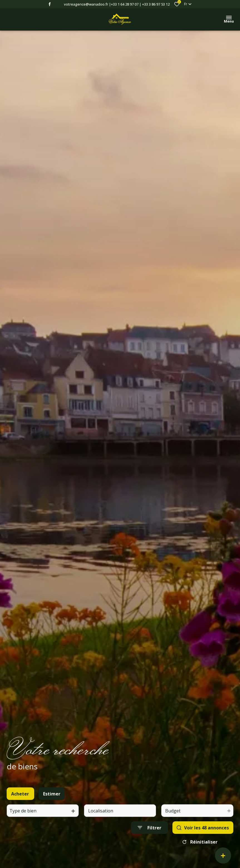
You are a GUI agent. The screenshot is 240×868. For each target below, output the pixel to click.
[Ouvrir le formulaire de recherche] (149, 834)
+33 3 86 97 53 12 (156, 4)
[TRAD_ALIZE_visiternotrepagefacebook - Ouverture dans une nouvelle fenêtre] (50, 4)
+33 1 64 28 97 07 (125, 4)
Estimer (52, 800)
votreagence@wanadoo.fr (86, 4)
